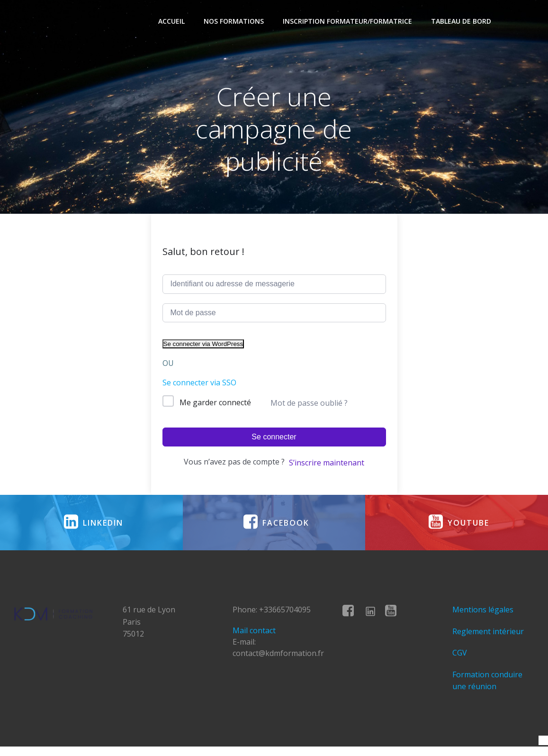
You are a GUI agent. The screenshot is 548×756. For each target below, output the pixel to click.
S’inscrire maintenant (327, 464)
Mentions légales (483, 616)
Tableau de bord (462, 22)
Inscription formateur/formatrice (348, 22)
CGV (460, 659)
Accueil (172, 22)
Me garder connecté (215, 404)
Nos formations (235, 22)
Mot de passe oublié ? (309, 404)
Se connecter (274, 438)
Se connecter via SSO (199, 384)
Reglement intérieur (489, 638)
